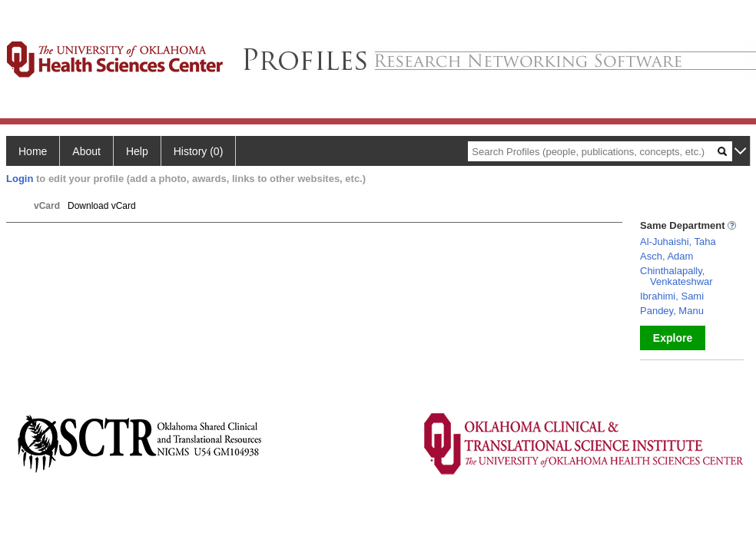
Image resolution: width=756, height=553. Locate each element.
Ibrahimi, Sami (672, 296)
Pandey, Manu (672, 311)
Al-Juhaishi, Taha (678, 242)
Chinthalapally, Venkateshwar (676, 276)
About (86, 151)
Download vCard (102, 206)
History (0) (199, 151)
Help (137, 151)
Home (33, 151)
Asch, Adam (666, 256)
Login (20, 179)
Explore (673, 338)
